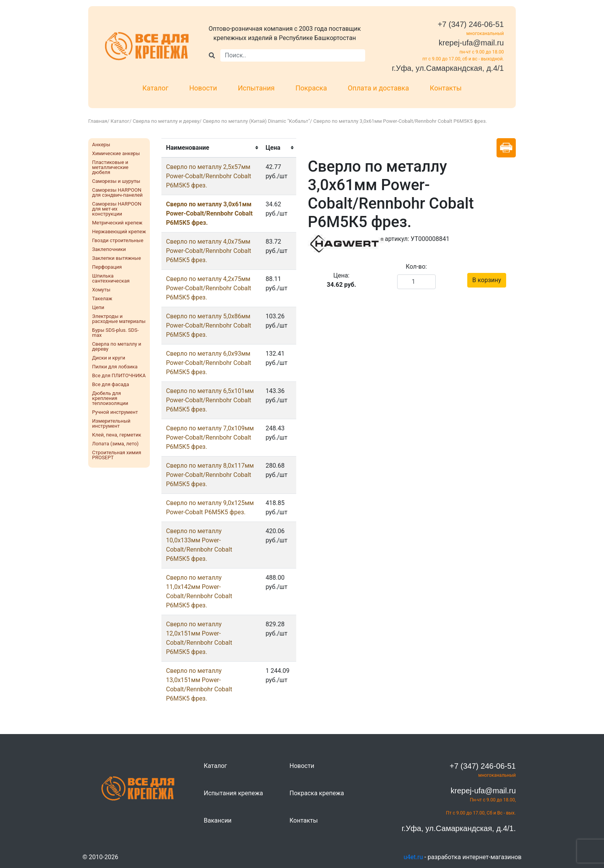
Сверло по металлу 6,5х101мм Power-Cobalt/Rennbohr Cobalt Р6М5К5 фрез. (210, 400)
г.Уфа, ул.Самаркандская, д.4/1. (459, 828)
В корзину (487, 280)
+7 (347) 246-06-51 (471, 24)
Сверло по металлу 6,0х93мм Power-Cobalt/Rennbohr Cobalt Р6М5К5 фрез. (209, 363)
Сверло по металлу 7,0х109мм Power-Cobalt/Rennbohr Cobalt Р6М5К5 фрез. (210, 437)
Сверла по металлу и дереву (166, 121)
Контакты (446, 88)
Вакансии (218, 820)
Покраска (311, 88)
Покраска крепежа (317, 793)
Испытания (256, 88)
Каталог (156, 88)
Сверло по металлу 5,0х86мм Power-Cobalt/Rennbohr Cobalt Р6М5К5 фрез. (209, 325)
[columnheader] (211, 148)
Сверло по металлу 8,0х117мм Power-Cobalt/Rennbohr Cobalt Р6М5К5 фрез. (210, 475)
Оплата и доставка (378, 88)
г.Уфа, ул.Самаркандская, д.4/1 (448, 68)
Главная (98, 121)
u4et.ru (413, 857)
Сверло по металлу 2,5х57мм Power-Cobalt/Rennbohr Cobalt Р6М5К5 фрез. (209, 176)
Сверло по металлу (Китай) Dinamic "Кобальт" (256, 121)
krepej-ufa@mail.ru (471, 43)
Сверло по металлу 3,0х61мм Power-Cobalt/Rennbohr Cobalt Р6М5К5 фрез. (209, 213)
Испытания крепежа (233, 793)
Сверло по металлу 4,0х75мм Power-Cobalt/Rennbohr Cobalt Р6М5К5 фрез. (209, 251)
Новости (203, 88)
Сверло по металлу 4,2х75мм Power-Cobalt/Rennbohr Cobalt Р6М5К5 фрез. (209, 288)
